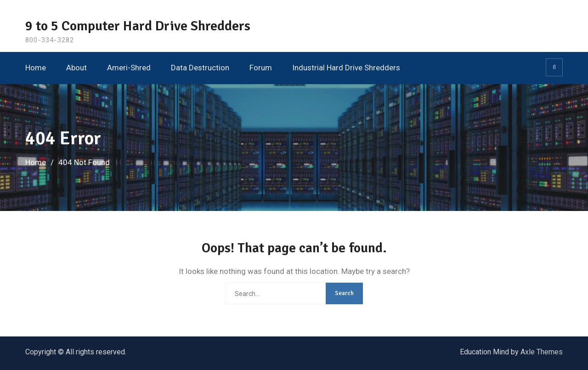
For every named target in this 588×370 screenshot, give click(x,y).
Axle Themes (542, 352)
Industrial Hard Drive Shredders (346, 68)
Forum (261, 68)
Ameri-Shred (129, 68)
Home (36, 68)
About (76, 68)
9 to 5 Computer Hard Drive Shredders (138, 26)
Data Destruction (200, 68)
